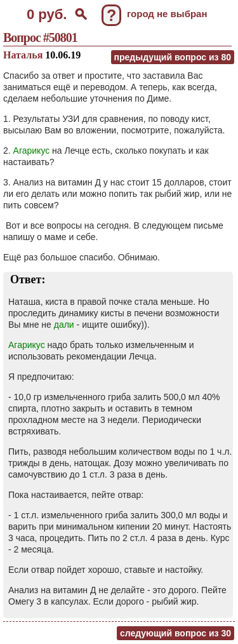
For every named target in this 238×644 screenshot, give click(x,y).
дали (64, 325)
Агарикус (32, 151)
